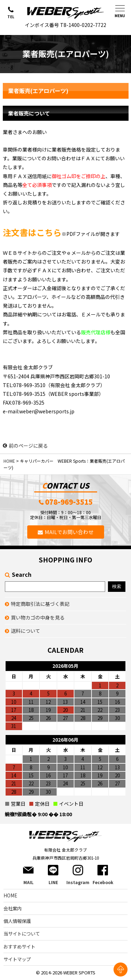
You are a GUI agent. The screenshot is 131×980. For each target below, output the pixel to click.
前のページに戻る (25, 446)
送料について (26, 631)
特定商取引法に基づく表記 (40, 604)
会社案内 (13, 908)
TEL (11, 17)
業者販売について (29, 113)
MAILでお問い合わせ (69, 532)
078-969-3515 (69, 502)
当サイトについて (22, 934)
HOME (9, 461)
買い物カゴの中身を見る (38, 617)
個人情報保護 (17, 921)
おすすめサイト (19, 947)
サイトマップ (17, 959)
